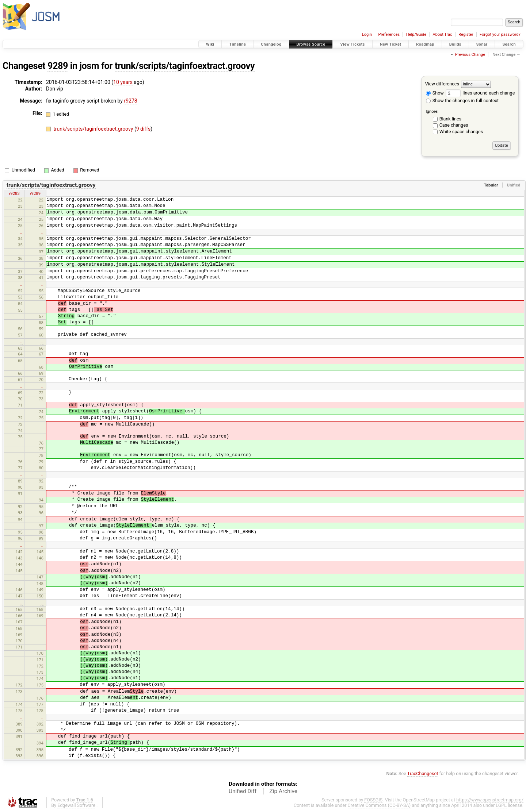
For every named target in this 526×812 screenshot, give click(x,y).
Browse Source (311, 44)
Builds (455, 44)
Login (367, 34)
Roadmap (425, 44)
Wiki (210, 44)
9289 (58, 66)
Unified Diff (243, 791)
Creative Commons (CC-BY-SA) (379, 805)
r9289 (35, 193)
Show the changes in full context (462, 101)
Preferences (389, 34)
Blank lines (450, 119)
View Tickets (352, 44)
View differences (442, 84)
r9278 (130, 101)
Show (435, 93)
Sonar (482, 44)
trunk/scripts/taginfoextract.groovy (185, 66)
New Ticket (391, 44)
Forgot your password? (500, 34)
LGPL (501, 805)
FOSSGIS (373, 800)
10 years (123, 82)
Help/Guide (416, 34)
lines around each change (480, 93)
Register (466, 34)
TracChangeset (423, 773)
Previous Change (470, 55)
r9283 (14, 193)
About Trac (443, 34)
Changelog (271, 44)
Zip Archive (283, 791)
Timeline (237, 44)
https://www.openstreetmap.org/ (490, 800)
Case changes (454, 125)
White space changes (461, 132)
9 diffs (144, 129)
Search (509, 44)
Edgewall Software (76, 805)
